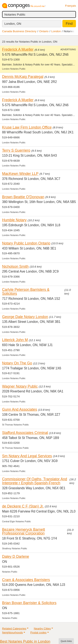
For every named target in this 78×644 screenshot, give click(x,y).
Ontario (44, 31)
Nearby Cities (42, 629)
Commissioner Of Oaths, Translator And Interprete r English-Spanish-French (35, 481)
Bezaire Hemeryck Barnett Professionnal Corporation (24, 532)
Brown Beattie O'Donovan (23, 197)
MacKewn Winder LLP (20, 174)
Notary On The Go (17, 363)
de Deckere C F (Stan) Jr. (23, 506)
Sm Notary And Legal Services (27, 456)
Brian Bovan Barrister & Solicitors (29, 603)
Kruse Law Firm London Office (27, 127)
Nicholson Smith (15, 267)
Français (71, 6)
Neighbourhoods (12, 632)
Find (69, 24)
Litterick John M (15, 340)
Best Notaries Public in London (25, 642)
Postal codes (38, 632)
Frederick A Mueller (18, 49)
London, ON (13, 24)
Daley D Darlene (16, 557)
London (56, 31)
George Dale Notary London (25, 317)
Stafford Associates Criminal (25, 433)
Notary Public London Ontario (26, 243)
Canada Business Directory (19, 31)
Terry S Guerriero (16, 150)
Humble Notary (14, 220)
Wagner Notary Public (20, 386)
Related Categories (14, 629)
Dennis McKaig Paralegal (23, 77)
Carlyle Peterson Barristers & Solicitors (26, 292)
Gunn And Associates (20, 409)
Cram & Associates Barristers (26, 580)
